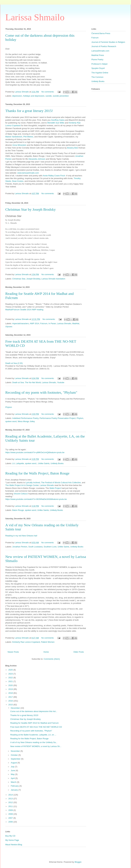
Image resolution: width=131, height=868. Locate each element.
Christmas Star (19, 279)
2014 (11, 795)
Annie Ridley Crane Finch (54, 176)
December (16, 708)
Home (46, 652)
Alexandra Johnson (37, 159)
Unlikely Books (57, 463)
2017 (11, 697)
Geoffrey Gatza (58, 120)
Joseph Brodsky (33, 279)
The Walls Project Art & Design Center (22, 485)
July (13, 767)
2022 (11, 678)
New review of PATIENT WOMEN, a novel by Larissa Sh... (36, 746)
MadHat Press (98, 55)
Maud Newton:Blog (14, 845)
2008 (11, 814)
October (15, 755)
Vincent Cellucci (21, 494)
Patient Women (48, 642)
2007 (11, 818)
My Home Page (12, 840)
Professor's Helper (100, 64)
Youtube (61, 382)
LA (14, 463)
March (14, 782)
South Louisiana (35, 547)
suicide (49, 96)
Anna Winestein (19, 145)
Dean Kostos (18, 181)
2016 (11, 701)
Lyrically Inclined (33, 483)
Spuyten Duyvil (98, 68)
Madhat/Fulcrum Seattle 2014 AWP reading (24, 310)
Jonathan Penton (20, 547)
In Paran (52, 323)
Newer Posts (13, 652)
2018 (11, 693)
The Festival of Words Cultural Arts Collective (61, 483)
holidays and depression (34, 96)
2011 (11, 806)
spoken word (11, 421)
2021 (11, 681)
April (13, 778)
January (15, 790)
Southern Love (50, 547)
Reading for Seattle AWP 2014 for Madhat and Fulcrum (34, 723)
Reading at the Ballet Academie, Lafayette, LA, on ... (33, 735)
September (16, 759)
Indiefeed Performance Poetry (25, 418)
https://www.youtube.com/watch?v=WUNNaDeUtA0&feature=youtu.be (36, 499)
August (14, 763)
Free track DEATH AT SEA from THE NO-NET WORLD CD (36, 727)
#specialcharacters (21, 323)
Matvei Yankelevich (14, 137)
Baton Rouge (18, 510)
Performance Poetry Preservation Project (58, 418)
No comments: (48, 92)
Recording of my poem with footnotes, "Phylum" (41, 392)
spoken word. (31, 463)
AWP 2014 (34, 323)
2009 (11, 810)
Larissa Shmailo (35, 17)
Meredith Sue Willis (56, 123)
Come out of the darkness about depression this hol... (34, 711)
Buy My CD (10, 836)
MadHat (76, 323)
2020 (11, 685)
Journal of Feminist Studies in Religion (108, 42)
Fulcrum (44, 323)
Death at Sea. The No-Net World (27, 382)
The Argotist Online (100, 73)
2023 (11, 674)
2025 (11, 670)
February (15, 786)
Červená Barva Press (101, 33)
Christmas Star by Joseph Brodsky (31, 209)
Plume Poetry (97, 60)
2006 (11, 822)
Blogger (78, 862)
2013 (11, 799)
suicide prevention (61, 96)
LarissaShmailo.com (100, 51)
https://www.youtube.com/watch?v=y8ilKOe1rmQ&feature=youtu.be (35, 452)
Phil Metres (28, 137)
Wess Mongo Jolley (26, 421)
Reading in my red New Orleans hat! (21, 536)
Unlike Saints (44, 463)
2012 (11, 802)
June (13, 770)
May (13, 774)
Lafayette (20, 463)
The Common (97, 77)
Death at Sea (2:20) (14, 363)
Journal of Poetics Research (104, 46)
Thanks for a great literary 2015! (29, 111)
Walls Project (55, 488)
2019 (11, 689)
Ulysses (9, 327)
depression (17, 96)
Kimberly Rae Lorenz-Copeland (26, 642)
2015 (11, 705)
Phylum (9, 407)
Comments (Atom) (52, 659)
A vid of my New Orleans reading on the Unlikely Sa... (34, 742)
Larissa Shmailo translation (53, 279)
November (16, 751)
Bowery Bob (73, 148)
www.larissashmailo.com (28, 173)
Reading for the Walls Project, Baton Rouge (37, 473)
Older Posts (79, 652)
